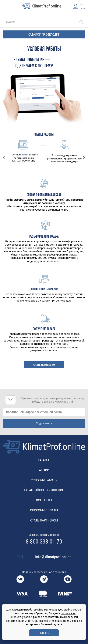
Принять (44, 633)
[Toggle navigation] (6, 6)
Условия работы (44, 480)
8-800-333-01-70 (44, 542)
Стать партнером (44, 365)
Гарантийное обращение (44, 490)
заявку (25, 155)
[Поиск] (44, 22)
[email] (44, 412)
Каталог (44, 460)
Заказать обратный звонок (44, 535)
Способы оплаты (44, 510)
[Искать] (81, 22)
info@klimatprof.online (53, 557)
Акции (44, 470)
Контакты (44, 500)
